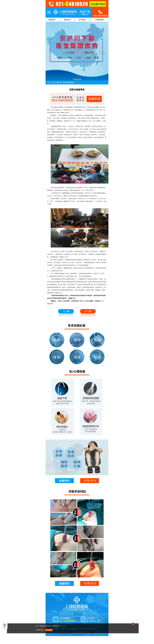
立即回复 (49, 630)
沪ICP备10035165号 (52, 637)
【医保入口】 (72, 298)
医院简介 (52, 20)
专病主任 (67, 20)
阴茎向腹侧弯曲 (69, 82)
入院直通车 (100, 20)
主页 (49, 82)
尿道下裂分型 (57, 82)
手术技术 (82, 20)
